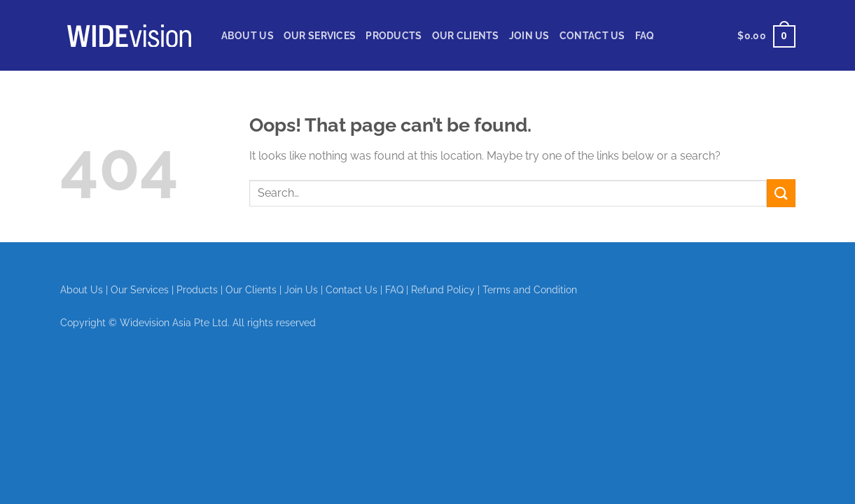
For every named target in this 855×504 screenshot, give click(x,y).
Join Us (529, 35)
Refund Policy (443, 289)
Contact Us (592, 35)
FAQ (645, 35)
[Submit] (781, 193)
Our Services (320, 35)
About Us (248, 35)
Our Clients (466, 35)
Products (394, 35)
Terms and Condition (530, 289)
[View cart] (766, 35)
